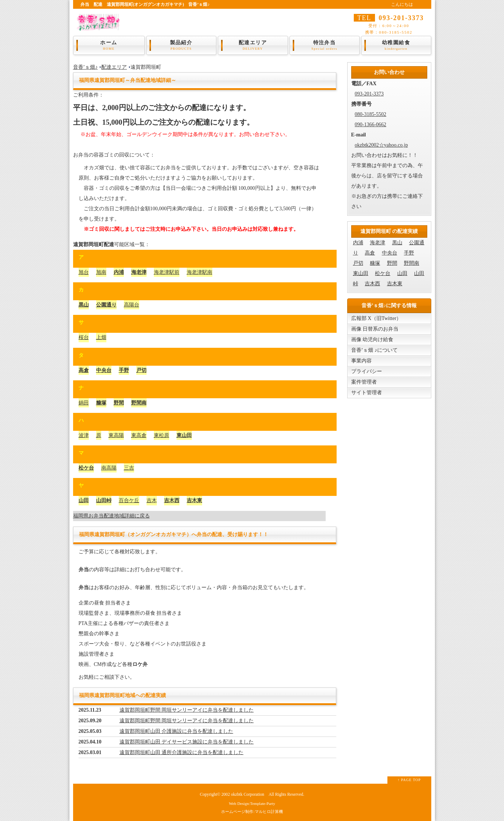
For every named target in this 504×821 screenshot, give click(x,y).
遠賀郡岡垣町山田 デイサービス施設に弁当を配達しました (187, 742)
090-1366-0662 (371, 125)
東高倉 (139, 435)
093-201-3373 (369, 94)
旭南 (101, 272)
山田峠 (104, 500)
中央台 (104, 370)
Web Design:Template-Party (252, 803)
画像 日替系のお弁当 (375, 329)
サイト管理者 (367, 393)
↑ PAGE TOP (409, 780)
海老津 (139, 272)
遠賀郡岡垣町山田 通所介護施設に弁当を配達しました (182, 752)
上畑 (101, 337)
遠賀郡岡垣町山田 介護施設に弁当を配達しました (177, 731)
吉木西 (172, 500)
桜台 (84, 337)
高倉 (84, 370)
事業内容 (361, 361)
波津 (84, 435)
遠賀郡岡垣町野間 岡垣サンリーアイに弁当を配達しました (187, 710)
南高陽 (109, 468)
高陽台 (132, 305)
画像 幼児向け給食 (372, 340)
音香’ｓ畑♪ (86, 67)
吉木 (152, 500)
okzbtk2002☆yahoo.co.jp (381, 145)
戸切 (141, 370)
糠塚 (101, 403)
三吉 (129, 468)
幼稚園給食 (396, 45)
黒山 (84, 305)
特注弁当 (325, 45)
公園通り (106, 305)
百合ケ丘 (129, 500)
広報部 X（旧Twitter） (376, 318)
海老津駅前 (167, 272)
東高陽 (116, 435)
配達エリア (253, 45)
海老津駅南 (200, 272)
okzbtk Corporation (248, 794)
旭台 (84, 272)
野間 (119, 403)
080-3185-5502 (371, 114)
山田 (84, 500)
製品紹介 (181, 45)
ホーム (109, 45)
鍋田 (84, 403)
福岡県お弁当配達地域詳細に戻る (111, 516)
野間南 (139, 403)
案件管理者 (364, 382)
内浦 (119, 272)
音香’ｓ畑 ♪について (374, 350)
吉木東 (194, 500)
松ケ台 (86, 468)
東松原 (162, 435)
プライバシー (367, 371)
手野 (124, 370)
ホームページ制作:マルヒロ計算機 (252, 811)
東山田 (184, 435)
